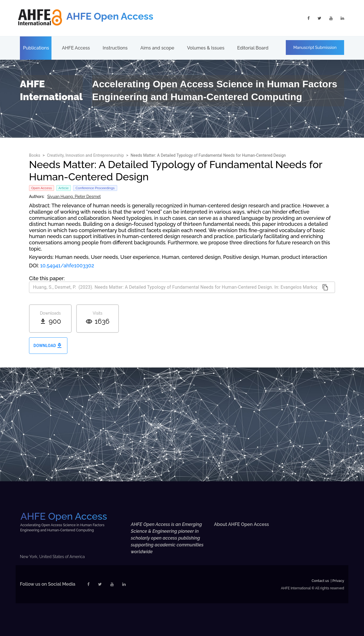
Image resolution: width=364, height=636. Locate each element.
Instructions (115, 48)
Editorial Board (253, 48)
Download (48, 346)
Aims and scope (157, 48)
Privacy (338, 581)
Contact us (320, 581)
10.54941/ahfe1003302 (67, 266)
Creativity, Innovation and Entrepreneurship (85, 155)
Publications (36, 48)
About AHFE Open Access (242, 524)
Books (35, 155)
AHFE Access (76, 48)
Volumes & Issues (206, 48)
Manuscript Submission (315, 48)
